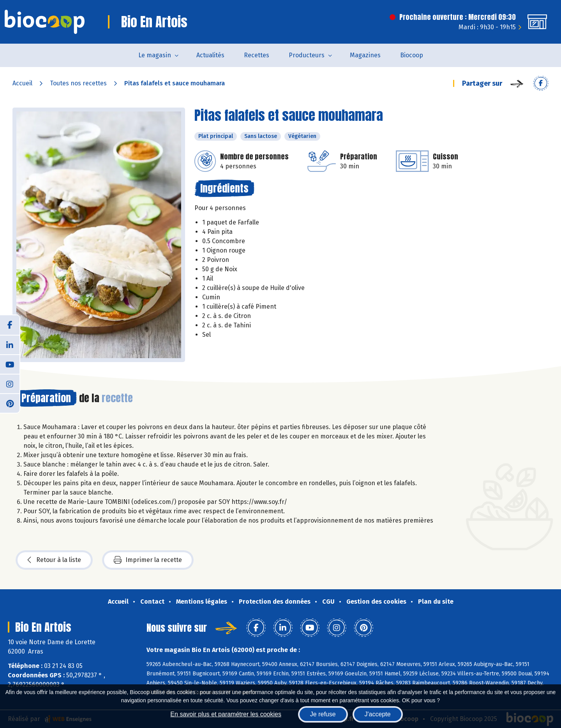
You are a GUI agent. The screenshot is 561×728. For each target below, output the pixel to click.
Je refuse (323, 714)
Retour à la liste (54, 560)
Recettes (257, 55)
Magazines (365, 55)
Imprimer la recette (148, 560)
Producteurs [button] (307, 55)
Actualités (210, 55)
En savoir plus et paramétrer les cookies (226, 714)
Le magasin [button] (155, 55)
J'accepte (378, 714)
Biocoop (412, 55)
